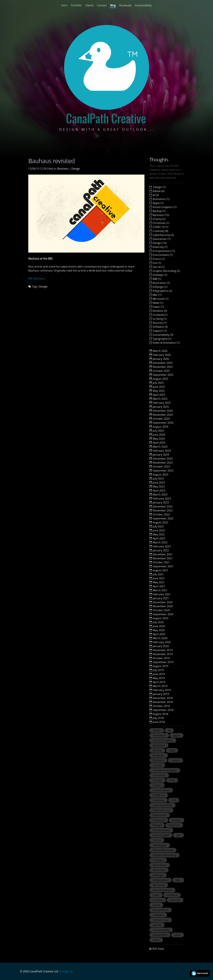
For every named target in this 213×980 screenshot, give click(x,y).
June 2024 (159, 435)
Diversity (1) (160, 247)
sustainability (161, 930)
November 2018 (163, 702)
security (175, 900)
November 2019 (163, 654)
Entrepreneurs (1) (164, 251)
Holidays (158, 860)
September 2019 (163, 662)
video (156, 940)
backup (157, 750)
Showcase (125, 5)
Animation (159, 735)
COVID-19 (159, 795)
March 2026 (160, 351)
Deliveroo (159, 820)
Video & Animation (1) (166, 343)
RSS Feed (158, 949)
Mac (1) (157, 295)
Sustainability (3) (163, 335)
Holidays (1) (160, 275)
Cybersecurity (161, 810)
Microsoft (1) (160, 299)
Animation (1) (161, 199)
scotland (172, 895)
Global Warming (163, 850)
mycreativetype (162, 890)
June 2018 (159, 722)
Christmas (159, 775)
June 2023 (159, 483)
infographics (161, 880)
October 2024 (161, 419)
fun (178, 835)
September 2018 (163, 710)
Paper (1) (158, 307)
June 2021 (159, 578)
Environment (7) (163, 255)
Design (76, 169)
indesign (158, 875)
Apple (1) (158, 203)
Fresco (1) (159, 259)
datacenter (160, 815)
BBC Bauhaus (37, 279)
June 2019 (159, 674)
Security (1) (160, 323)
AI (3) (156, 195)
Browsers (159, 755)
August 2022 (160, 522)
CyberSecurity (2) (163, 235)
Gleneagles (160, 845)
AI (169, 730)
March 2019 (160, 686)
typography (160, 935)
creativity (159, 800)
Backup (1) (159, 211)
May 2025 (159, 391)
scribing (158, 900)
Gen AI (157, 840)
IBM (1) (157, 279)
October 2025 (161, 371)
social (156, 905)
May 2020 (159, 630)
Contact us (66, 971)
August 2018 (160, 714)
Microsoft (159, 885)
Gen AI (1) (159, 267)
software (158, 915)
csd (174, 800)
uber (178, 935)
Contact (102, 5)
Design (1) (159, 187)
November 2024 (163, 415)
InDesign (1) (160, 287)
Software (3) (160, 327)
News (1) (158, 303)
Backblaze (159, 745)
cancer (175, 760)
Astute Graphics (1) (165, 207)
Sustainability (143, 5)
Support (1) (160, 331)
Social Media (161, 910)
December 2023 (163, 459)
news (156, 895)
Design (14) (160, 243)
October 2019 (161, 658)
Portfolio (76, 5)
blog (172, 750)
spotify (157, 925)
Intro (64, 5)
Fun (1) (157, 263)
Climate (158, 780)
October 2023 (161, 467)
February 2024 (162, 451)
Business (63, 169)
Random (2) (160, 311)
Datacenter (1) (162, 239)
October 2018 (161, 706)
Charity (157, 765)
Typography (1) (162, 339)
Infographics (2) (162, 291)
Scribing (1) (160, 319)
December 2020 (163, 602)
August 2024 (160, 427)
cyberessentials (162, 805)
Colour (157, 785)
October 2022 (161, 514)
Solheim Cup (161, 920)
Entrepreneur (161, 830)
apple (177, 735)
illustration (160, 865)
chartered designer (165, 770)
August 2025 (160, 379)
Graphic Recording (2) (166, 271)
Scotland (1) (160, 315)
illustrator (159, 870)
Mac (178, 880)
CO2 (172, 780)
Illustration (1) (161, 283)
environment (161, 835)
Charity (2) (159, 219)
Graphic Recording (164, 855)
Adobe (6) (159, 191)
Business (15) (161, 215)
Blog (113, 5)
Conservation (161, 790)
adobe (157, 730)
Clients (89, 5)
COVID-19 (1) (160, 227)
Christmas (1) (161, 223)
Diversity (174, 825)
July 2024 (158, 431)
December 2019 (163, 650)
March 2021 (160, 590)
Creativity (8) (160, 231)
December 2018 (163, 698)
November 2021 (163, 558)
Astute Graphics (163, 740)
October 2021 (161, 562)
